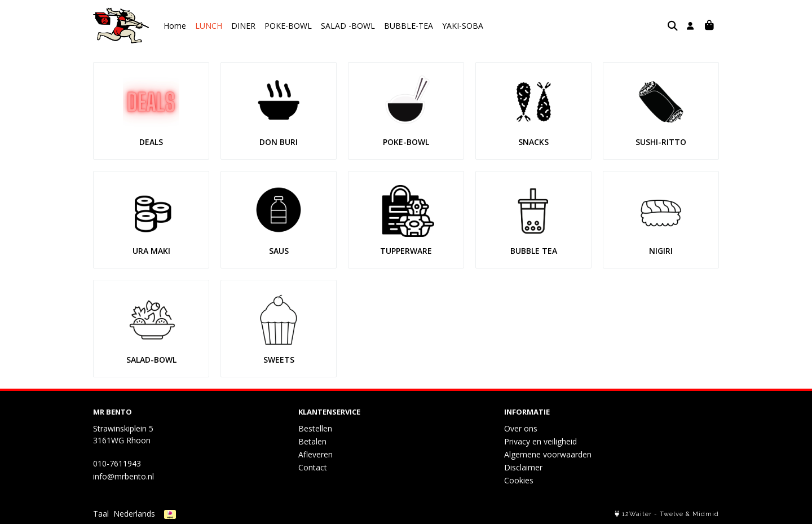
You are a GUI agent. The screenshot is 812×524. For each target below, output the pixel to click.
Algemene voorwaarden (548, 454)
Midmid (706, 514)
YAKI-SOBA (463, 26)
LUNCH (209, 26)
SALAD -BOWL (348, 26)
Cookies (519, 480)
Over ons (521, 428)
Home (175, 26)
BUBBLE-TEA (409, 26)
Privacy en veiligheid (540, 441)
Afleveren (315, 454)
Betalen (312, 441)
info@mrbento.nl (123, 476)
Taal (101, 514)
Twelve (672, 514)
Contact (313, 467)
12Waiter (637, 514)
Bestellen (315, 428)
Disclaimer (523, 467)
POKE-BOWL (288, 26)
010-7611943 (117, 463)
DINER (243, 26)
